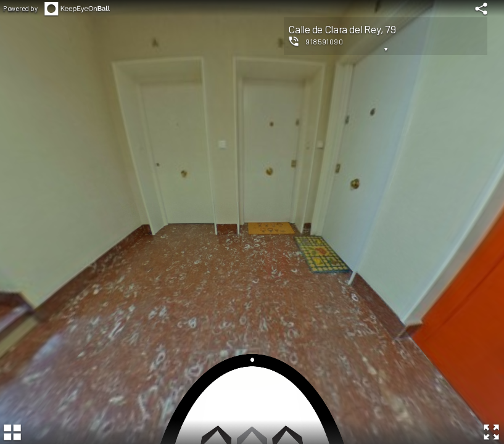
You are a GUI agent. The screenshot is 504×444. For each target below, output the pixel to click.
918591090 (324, 41)
